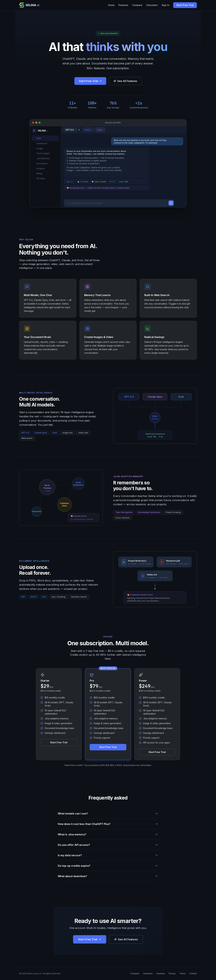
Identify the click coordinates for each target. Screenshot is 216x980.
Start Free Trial (185, 5)
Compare (137, 5)
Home (111, 5)
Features (123, 5)
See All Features (125, 81)
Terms (183, 973)
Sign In (165, 5)
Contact (193, 973)
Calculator (152, 5)
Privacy (172, 973)
